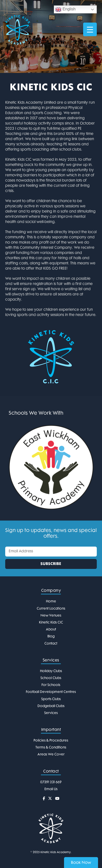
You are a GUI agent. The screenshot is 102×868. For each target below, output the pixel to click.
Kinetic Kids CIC (51, 623)
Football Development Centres (51, 692)
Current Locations (51, 609)
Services (51, 713)
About (51, 630)
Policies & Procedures (51, 741)
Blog (51, 636)
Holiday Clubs (51, 671)
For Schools (51, 685)
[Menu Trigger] (90, 29)
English (65, 9)
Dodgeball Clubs (51, 706)
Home (51, 602)
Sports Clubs (51, 699)
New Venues (51, 616)
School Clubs (51, 678)
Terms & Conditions (51, 748)
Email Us (51, 789)
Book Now (81, 863)
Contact (51, 644)
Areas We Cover (51, 755)
